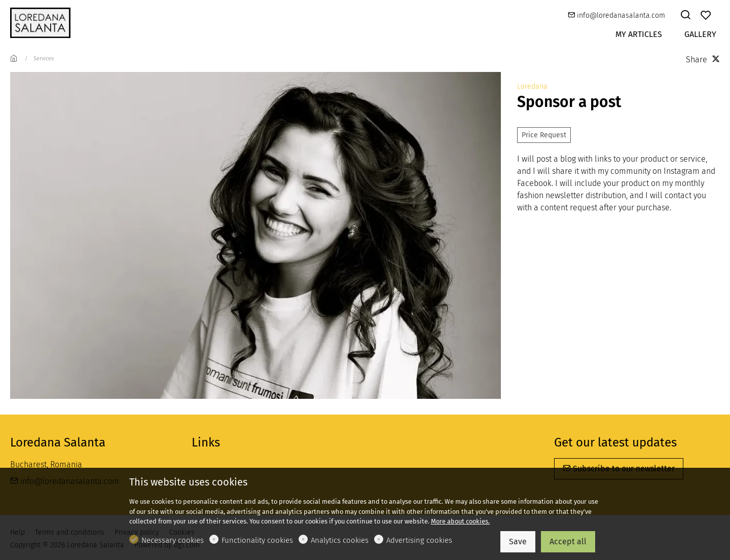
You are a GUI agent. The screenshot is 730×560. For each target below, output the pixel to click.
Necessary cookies (173, 540)
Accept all (568, 542)
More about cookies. (460, 521)
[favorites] (706, 16)
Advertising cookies (419, 540)
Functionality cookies (257, 540)
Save (518, 542)
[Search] (685, 16)
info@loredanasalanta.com (616, 15)
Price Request (544, 135)
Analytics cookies (340, 540)
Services (44, 59)
